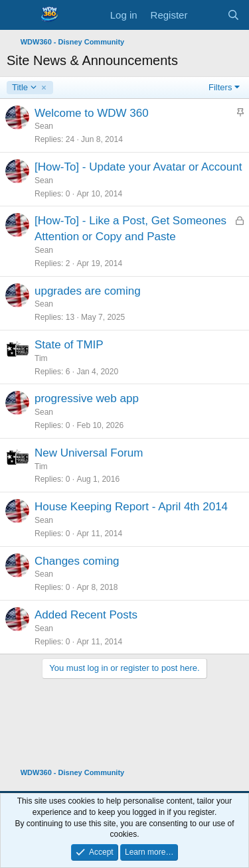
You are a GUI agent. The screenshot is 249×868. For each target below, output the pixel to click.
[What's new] (207, 15)
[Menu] (18, 15)
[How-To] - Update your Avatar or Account (138, 167)
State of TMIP (69, 345)
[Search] (233, 15)
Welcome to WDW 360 (92, 113)
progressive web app (87, 398)
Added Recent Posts (86, 615)
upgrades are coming (88, 291)
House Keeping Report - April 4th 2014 (131, 507)
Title (25, 88)
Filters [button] (220, 87)
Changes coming (77, 561)
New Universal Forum (89, 453)
